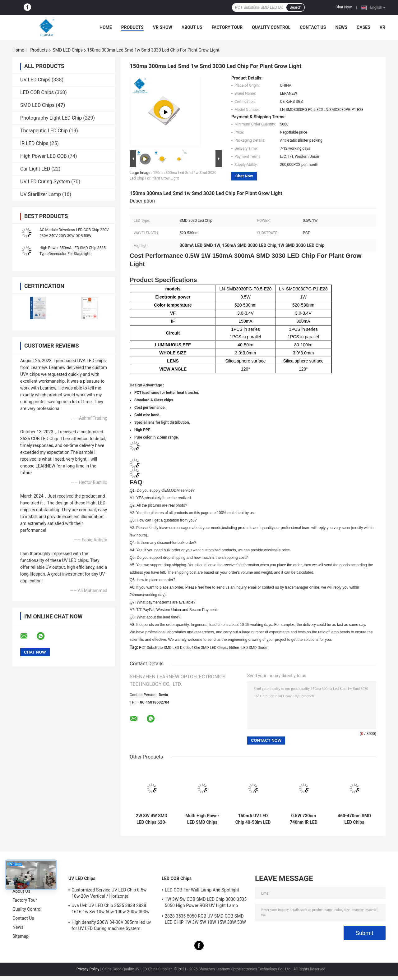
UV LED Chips (35, 80)
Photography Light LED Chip (51, 118)
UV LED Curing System (45, 182)
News (341, 27)
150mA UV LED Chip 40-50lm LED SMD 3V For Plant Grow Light (253, 819)
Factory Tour (227, 27)
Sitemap (21, 936)
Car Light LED (35, 169)
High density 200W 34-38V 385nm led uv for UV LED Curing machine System (111, 925)
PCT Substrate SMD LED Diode (164, 648)
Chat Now (344, 7)
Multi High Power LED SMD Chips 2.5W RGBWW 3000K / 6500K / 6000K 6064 (202, 819)
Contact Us (313, 27)
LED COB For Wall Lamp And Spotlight (202, 890)
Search (295, 7)
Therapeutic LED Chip (44, 131)
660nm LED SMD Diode (248, 648)
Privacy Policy (88, 969)
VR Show (163, 27)
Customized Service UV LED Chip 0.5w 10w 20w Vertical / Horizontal (109, 893)
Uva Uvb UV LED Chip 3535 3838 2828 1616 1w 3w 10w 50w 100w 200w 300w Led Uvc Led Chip (111, 909)
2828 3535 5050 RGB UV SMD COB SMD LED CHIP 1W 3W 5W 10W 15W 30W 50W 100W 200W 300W (205, 920)
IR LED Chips (34, 143)
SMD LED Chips (68, 50)
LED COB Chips (37, 92)
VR (382, 27)
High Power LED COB (44, 156)
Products (132, 27)
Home (106, 27)
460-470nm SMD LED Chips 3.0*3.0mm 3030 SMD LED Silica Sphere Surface (354, 819)
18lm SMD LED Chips (209, 648)
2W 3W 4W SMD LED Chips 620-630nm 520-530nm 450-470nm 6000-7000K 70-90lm (152, 819)
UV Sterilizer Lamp (41, 194)
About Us (192, 27)
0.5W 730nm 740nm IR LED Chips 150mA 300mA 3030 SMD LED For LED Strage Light (304, 819)
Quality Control (271, 27)
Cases (363, 27)
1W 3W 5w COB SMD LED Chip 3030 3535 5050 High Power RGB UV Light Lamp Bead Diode (206, 903)
